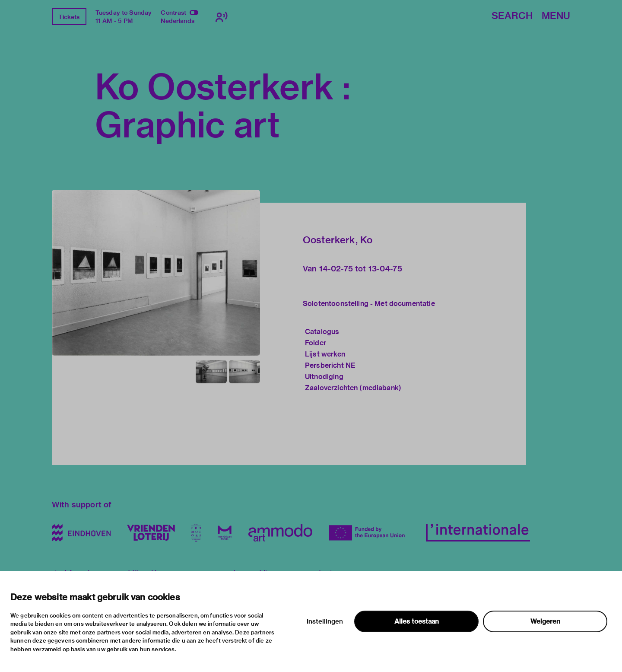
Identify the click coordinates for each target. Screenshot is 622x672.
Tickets (69, 17)
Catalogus (322, 332)
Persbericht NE (330, 365)
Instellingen (325, 621)
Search (512, 16)
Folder (316, 343)
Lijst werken (325, 354)
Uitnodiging (324, 377)
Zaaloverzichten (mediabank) (353, 388)
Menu (556, 16)
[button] (156, 273)
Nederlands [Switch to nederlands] (178, 21)
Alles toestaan (417, 621)
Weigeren (545, 621)
